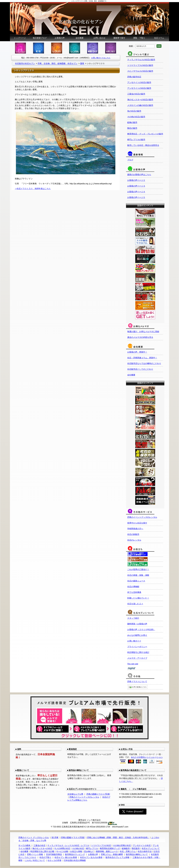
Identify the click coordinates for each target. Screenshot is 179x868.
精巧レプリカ (92, 848)
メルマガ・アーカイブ (137, 658)
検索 (159, 46)
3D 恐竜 (55, 838)
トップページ (20, 38)
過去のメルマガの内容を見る (140, 337)
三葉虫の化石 (39, 845)
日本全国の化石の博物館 (75, 860)
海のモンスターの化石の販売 (140, 100)
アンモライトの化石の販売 (139, 88)
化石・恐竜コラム (128, 851)
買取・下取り (139, 38)
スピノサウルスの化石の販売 (140, 71)
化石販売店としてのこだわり (140, 369)
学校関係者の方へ (135, 529)
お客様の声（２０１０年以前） (141, 630)
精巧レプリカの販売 (136, 140)
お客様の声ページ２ (136, 180)
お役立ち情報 (76, 851)
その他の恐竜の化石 (122, 845)
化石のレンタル (134, 540)
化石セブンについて (151, 848)
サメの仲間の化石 (62, 848)
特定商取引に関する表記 (138, 652)
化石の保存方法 (145, 851)
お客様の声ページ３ (136, 186)
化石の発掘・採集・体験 (138, 575)
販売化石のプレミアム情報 (117, 857)
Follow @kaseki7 (133, 812)
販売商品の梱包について (137, 854)
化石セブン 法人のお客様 (91, 857)
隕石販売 (136, 848)
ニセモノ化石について (35, 860)
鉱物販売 (126, 848)
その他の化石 (78, 848)
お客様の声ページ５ (136, 197)
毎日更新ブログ (40, 38)
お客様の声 (60, 38)
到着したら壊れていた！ (138, 598)
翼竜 (82, 63)
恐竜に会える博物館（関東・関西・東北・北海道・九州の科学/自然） (118, 838)
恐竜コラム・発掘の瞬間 (112, 854)
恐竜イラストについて (137, 682)
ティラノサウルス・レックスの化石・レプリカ (68, 845)
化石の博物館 (133, 587)
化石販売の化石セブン (25, 63)
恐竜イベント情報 (35, 854)
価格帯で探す (119, 38)
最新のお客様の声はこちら (139, 175)
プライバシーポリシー (137, 647)
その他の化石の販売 (136, 117)
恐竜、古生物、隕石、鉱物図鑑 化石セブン (58, 63)
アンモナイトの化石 (142, 845)
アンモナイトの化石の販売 (139, 82)
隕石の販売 (132, 128)
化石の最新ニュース (136, 581)
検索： (132, 46)
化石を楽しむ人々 (135, 604)
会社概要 (80, 38)
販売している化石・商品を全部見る (143, 145)
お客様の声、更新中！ (137, 352)
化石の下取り (45, 857)
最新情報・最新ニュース (107, 851)
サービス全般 (62, 851)
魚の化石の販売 (134, 111)
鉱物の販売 (132, 122)
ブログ (130, 160)
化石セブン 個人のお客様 (66, 857)
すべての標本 (25, 845)
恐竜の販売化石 (134, 77)
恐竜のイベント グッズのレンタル (34, 838)
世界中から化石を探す (137, 523)
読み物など (89, 851)
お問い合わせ (99, 38)
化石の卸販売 (133, 534)
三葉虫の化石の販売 (136, 94)
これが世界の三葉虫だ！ (138, 569)
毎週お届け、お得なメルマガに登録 (143, 332)
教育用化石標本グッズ (110, 848)
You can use (133, 664)
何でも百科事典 (134, 592)
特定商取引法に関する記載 (42, 851)
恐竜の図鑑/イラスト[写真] (98, 794)
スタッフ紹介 (133, 618)
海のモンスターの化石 (42, 848)
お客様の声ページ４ (136, 192)
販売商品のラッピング (75, 854)
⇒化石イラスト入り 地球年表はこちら (33, 189)
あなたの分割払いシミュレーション (147, 757)
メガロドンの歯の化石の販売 (140, 105)
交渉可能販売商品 (54, 854)
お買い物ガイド (134, 641)
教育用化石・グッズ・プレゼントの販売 (145, 134)
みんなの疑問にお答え (137, 635)
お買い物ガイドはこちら (101, 58)
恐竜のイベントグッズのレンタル (142, 517)
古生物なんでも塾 (75, 794)
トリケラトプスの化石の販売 (140, 65)
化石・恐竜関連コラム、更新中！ (142, 358)
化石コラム (159, 38)
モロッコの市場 (54, 860)
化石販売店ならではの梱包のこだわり (144, 363)
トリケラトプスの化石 (101, 845)
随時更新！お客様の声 (137, 624)
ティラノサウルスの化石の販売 (141, 60)
